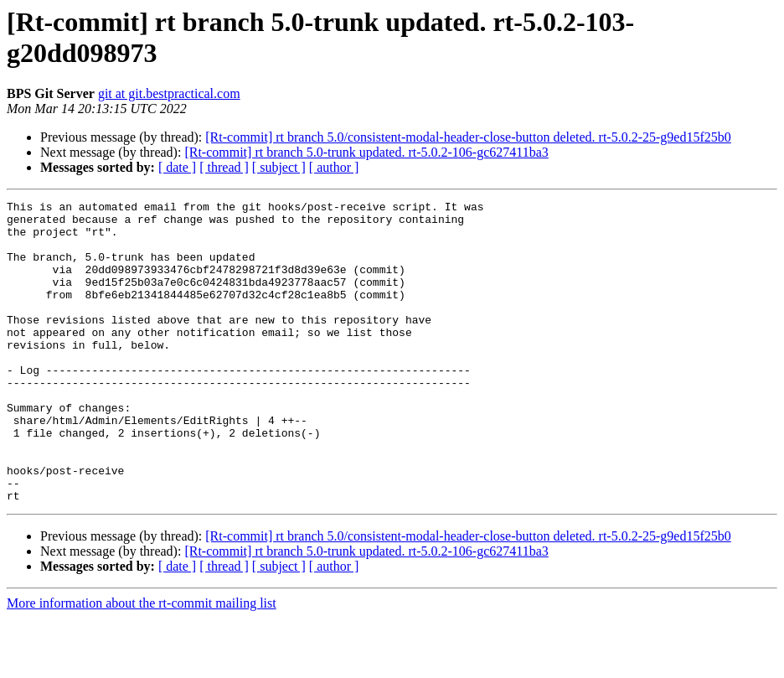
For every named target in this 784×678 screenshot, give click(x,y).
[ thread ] (224, 167)
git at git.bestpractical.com (169, 93)
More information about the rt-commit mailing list (142, 663)
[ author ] (334, 167)
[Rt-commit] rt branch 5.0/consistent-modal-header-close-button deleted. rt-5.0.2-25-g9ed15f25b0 (468, 137)
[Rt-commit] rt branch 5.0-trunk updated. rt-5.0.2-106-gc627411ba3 (366, 152)
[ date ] (177, 167)
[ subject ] (279, 167)
